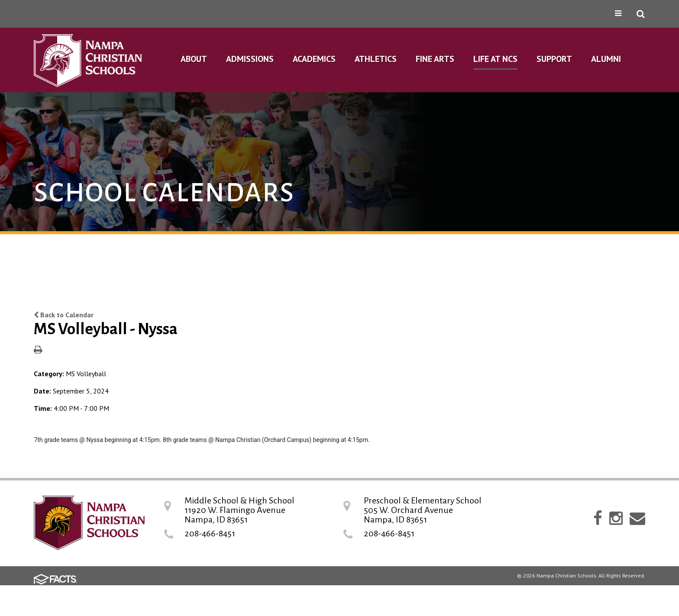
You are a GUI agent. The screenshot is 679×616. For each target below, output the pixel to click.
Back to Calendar (64, 315)
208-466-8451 (210, 533)
